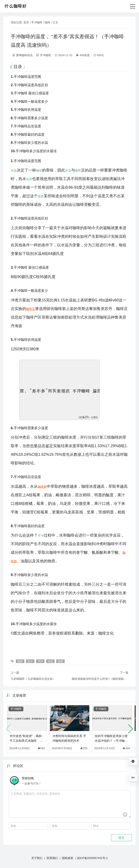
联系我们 (52, 858)
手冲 (41, 536)
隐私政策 (68, 858)
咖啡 (48, 22)
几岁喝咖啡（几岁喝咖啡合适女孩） (33, 679)
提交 (121, 838)
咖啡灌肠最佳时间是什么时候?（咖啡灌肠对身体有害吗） (100, 679)
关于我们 (37, 858)
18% (133, 778)
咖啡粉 (42, 487)
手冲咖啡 (37, 22)
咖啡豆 (31, 309)
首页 (26, 22)
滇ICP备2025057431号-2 (92, 858)
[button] (131, 729)
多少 (30, 661)
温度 (29, 179)
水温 (14, 170)
